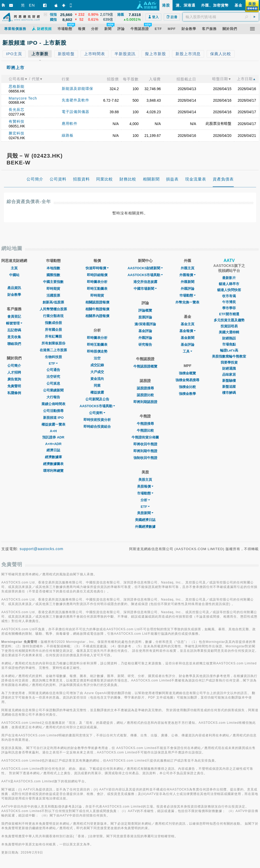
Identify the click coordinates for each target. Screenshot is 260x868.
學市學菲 (229, 308)
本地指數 (53, 268)
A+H (53, 431)
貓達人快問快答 (229, 290)
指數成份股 (53, 323)
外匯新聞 (188, 282)
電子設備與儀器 (76, 112)
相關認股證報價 (97, 302)
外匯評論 (145, 338)
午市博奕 (229, 302)
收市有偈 (229, 296)
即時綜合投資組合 (97, 427)
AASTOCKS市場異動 (97, 406)
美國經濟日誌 (145, 520)
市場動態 (145, 493)
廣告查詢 (14, 379)
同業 (97, 386)
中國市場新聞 (145, 289)
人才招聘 (14, 372)
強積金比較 (187, 387)
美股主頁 (145, 480)
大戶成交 (97, 372)
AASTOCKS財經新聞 (145, 268)
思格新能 (17, 86)
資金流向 (97, 379)
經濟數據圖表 (53, 464)
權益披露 (97, 392)
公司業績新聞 (53, 390)
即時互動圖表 (97, 289)
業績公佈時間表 (53, 404)
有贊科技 (17, 121)
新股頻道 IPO (53, 418)
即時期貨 (53, 289)
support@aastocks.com (42, 549)
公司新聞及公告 (97, 399)
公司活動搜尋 (53, 411)
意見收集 (14, 337)
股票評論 (145, 317)
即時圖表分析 (97, 282)
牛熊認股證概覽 (145, 366)
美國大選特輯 (229, 332)
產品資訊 (14, 288)
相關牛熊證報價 (97, 309)
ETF (53, 363)
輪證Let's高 (229, 350)
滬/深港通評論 (145, 324)
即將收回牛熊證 (145, 444)
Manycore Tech (23, 98)
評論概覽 (145, 310)
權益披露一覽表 (53, 424)
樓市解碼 (229, 393)
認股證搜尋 (145, 388)
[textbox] (221, 17)
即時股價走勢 (97, 351)
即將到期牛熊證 (145, 451)
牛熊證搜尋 (145, 424)
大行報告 (53, 397)
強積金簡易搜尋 (187, 380)
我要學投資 (229, 362)
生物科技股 (53, 357)
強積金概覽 (187, 373)
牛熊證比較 (145, 430)
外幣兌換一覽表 (187, 302)
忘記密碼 (14, 330)
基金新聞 (188, 338)
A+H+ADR (53, 444)
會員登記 (14, 316)
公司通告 (53, 370)
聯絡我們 (14, 344)
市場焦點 (229, 344)
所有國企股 (53, 330)
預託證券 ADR (53, 437)
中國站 (14, 275)
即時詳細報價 (97, 275)
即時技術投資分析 (97, 420)
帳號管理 (14, 323)
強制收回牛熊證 (145, 458)
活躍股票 (53, 295)
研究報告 (145, 345)
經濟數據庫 (53, 457)
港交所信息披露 (145, 282)
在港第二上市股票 (53, 350)
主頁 (14, 268)
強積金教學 (187, 394)
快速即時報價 (97, 268)
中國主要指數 (53, 282)
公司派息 (53, 383)
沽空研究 (53, 377)
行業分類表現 (53, 316)
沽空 (97, 358)
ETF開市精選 (229, 314)
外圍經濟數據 (145, 527)
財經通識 (229, 368)
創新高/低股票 (53, 302)
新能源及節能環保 (77, 89)
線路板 (68, 135)
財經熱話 (229, 338)
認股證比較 (145, 395)
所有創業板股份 (53, 343)
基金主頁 (188, 324)
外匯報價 (188, 275)
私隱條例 (14, 393)
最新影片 (229, 278)
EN (32, 5)
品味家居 (229, 374)
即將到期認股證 (145, 402)
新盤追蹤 (229, 387)
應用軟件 (70, 123)
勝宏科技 (17, 133)
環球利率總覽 (53, 471)
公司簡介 (14, 366)
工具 (188, 351)
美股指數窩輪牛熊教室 (229, 356)
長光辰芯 (17, 110)
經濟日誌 (53, 450)
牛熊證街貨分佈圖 (145, 437)
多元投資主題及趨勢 (229, 320)
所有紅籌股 (53, 336)
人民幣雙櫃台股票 (53, 309)
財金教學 (14, 295)
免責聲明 (14, 386)
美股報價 (145, 486)
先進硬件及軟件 (76, 100)
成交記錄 (97, 365)
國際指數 (53, 275)
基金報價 (188, 331)
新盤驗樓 (229, 381)
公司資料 (97, 413)
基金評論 (145, 331)
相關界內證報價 (97, 316)
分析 (145, 500)
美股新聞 (145, 513)
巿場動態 (188, 295)
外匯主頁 (188, 268)
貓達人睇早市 (229, 284)
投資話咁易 (229, 326)
